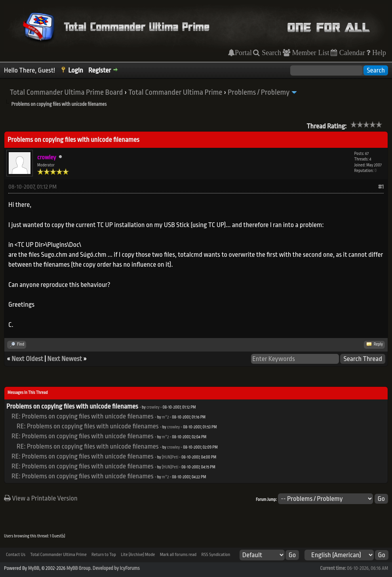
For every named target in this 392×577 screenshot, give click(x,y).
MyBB (34, 568)
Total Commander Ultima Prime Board (66, 92)
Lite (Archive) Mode (138, 555)
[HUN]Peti (170, 457)
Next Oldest (27, 359)
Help (378, 53)
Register (100, 70)
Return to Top (104, 555)
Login (76, 70)
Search (270, 53)
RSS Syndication (216, 555)
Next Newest (64, 359)
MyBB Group (79, 568)
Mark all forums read (178, 555)
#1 (381, 187)
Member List (310, 53)
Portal (243, 53)
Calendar (351, 53)
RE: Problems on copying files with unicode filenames (83, 416)
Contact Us (16, 555)
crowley (153, 407)
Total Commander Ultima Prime (175, 92)
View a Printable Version (41, 498)
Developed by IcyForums (116, 568)
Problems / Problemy (259, 92)
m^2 (166, 417)
